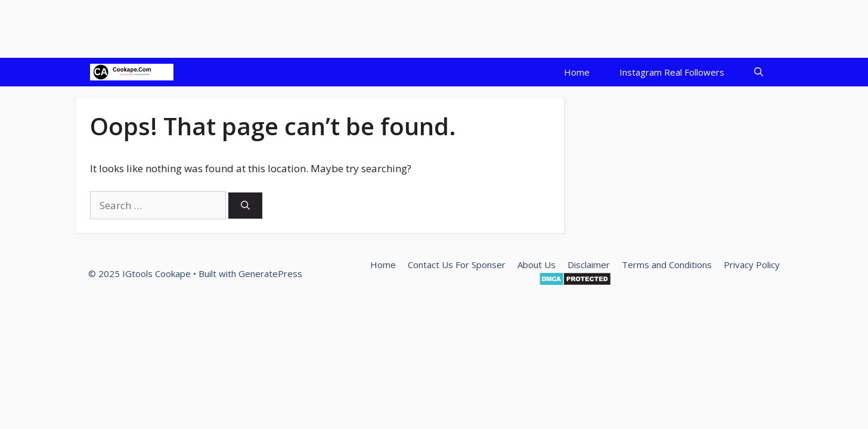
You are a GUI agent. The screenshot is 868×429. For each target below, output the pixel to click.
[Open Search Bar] (759, 72)
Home (577, 72)
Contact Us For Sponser (457, 265)
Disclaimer (589, 265)
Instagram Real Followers (672, 72)
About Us (537, 265)
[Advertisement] (217, 27)
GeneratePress (270, 273)
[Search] (245, 206)
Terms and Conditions (667, 265)
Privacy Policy (752, 265)
